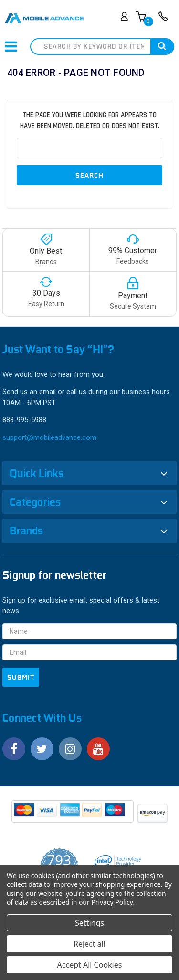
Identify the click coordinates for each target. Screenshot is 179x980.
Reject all (89, 944)
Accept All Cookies (90, 965)
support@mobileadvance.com (49, 437)
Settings (89, 923)
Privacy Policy (112, 902)
